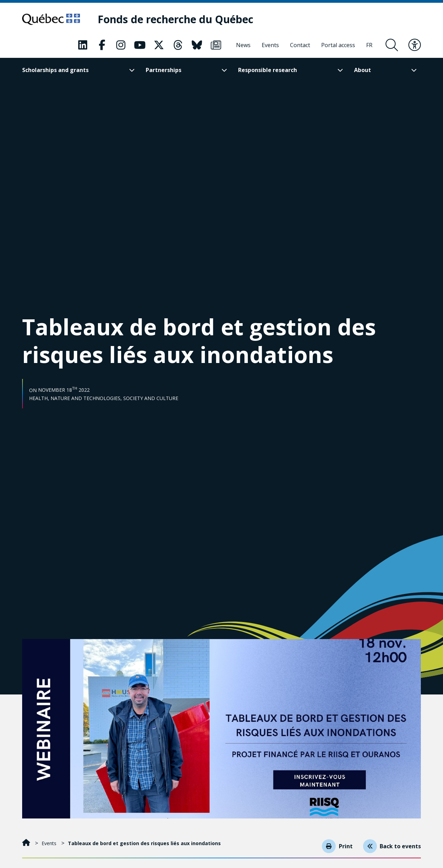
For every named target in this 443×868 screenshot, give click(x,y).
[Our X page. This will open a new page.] (159, 45)
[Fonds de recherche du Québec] (182, 20)
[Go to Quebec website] (54, 19)
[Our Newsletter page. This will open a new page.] (216, 45)
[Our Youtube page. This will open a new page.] (140, 45)
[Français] (369, 45)
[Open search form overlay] (392, 45)
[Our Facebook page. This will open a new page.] (102, 45)
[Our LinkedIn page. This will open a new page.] (83, 45)
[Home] (27, 843)
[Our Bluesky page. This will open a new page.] (197, 45)
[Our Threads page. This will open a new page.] (178, 45)
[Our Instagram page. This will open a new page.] (121, 45)
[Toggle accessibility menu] (415, 45)
